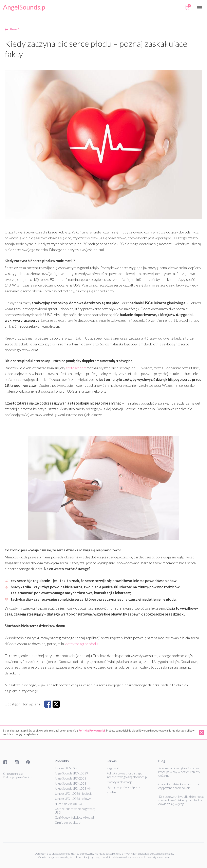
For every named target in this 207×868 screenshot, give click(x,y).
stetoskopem (76, 368)
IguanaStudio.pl (24, 777)
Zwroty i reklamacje (120, 782)
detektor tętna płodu (81, 644)
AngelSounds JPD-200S (70, 778)
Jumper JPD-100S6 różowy (73, 799)
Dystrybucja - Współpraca (124, 787)
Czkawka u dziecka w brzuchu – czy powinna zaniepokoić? (179, 786)
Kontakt (112, 792)
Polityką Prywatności (92, 731)
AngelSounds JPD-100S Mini (73, 788)
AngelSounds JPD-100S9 (71, 773)
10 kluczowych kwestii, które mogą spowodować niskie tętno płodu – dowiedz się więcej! (181, 800)
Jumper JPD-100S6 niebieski (73, 793)
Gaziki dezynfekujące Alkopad (74, 817)
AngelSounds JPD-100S (70, 783)
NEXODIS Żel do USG (69, 804)
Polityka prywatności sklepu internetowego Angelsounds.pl (127, 775)
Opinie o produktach (68, 822)
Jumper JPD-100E (67, 768)
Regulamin (113, 768)
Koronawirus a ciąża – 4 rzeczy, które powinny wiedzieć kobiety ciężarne (179, 772)
